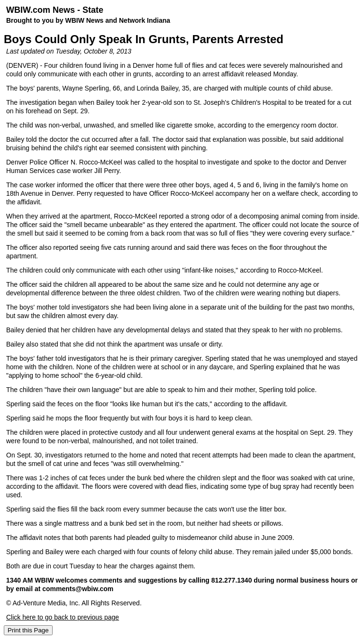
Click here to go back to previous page (63, 617)
